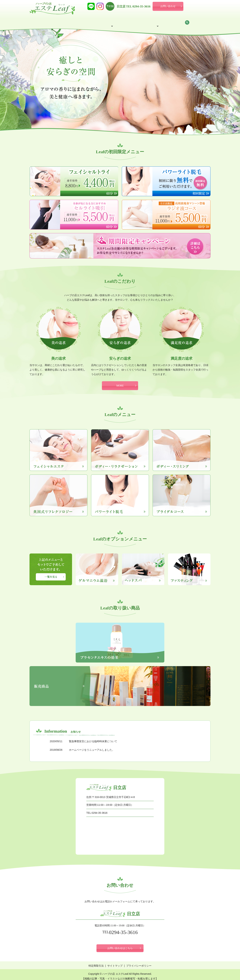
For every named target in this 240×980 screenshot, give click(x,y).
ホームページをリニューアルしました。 (92, 746)
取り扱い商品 (164, 21)
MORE (120, 382)
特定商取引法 (96, 962)
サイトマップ (115, 962)
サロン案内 (64, 21)
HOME (45, 21)
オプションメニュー (137, 21)
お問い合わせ (168, 6)
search (200, 21)
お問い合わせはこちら (120, 945)
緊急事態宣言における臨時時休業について (93, 738)
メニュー (112, 21)
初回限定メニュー (89, 21)
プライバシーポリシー (139, 962)
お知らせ (185, 21)
